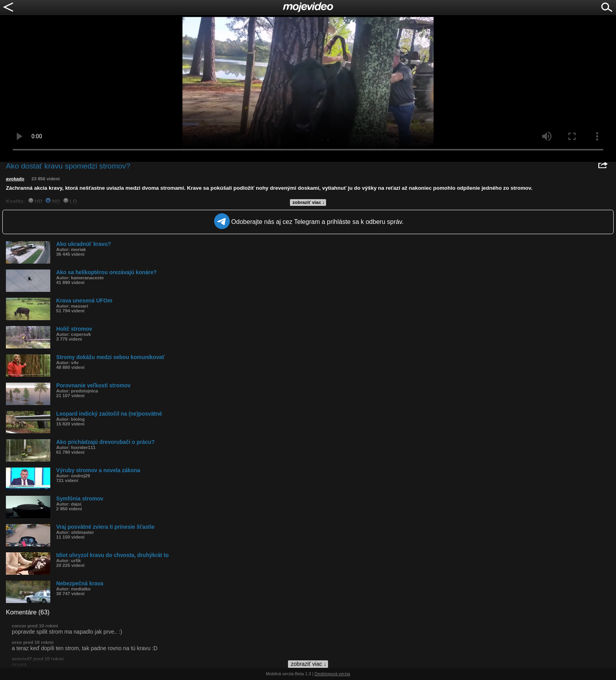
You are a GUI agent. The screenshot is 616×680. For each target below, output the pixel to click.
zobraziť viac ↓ (309, 202)
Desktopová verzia (333, 674)
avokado (15, 179)
